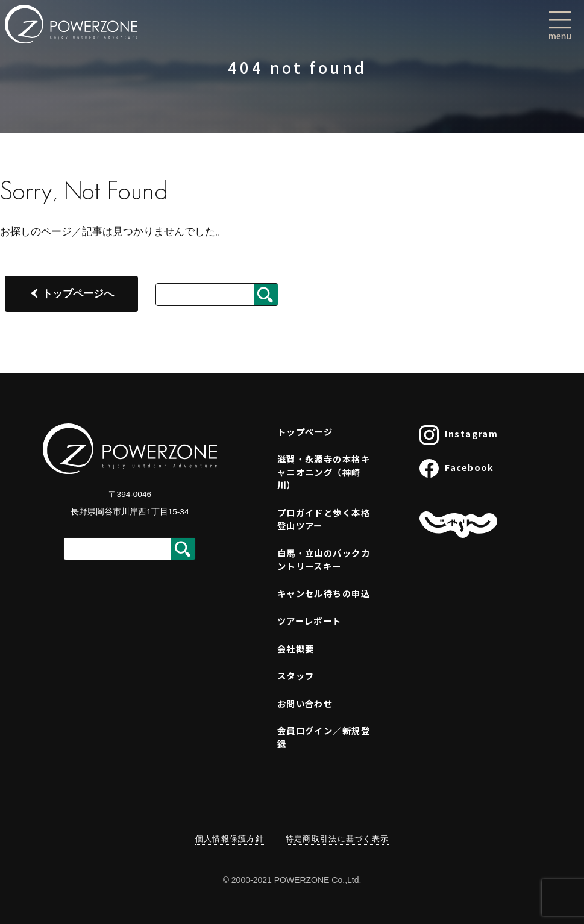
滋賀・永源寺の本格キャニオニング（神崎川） (324, 472)
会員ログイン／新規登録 (324, 737)
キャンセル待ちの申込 (324, 593)
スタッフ (296, 676)
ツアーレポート (309, 621)
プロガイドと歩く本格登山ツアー (324, 519)
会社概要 (296, 648)
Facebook (457, 469)
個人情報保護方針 (230, 839)
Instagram (459, 435)
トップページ (305, 432)
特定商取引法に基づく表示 (337, 839)
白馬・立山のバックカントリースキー (324, 559)
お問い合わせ (305, 703)
